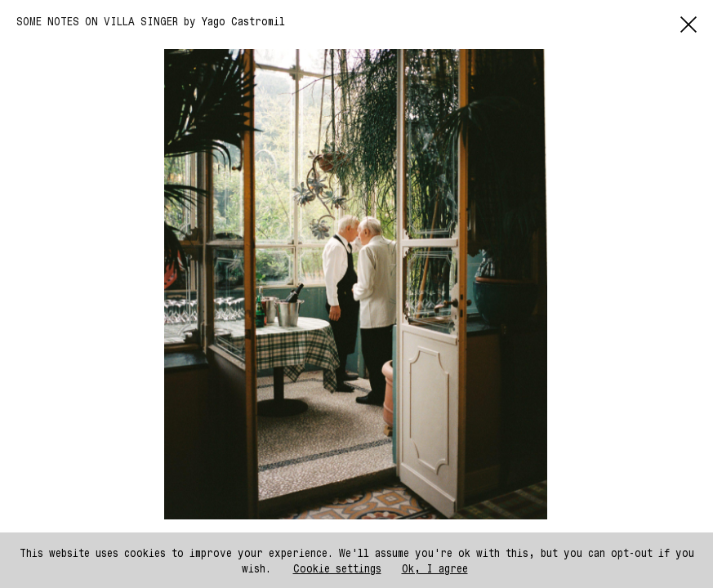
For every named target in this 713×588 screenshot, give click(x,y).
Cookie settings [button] (337, 568)
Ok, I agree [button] (435, 568)
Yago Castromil (243, 21)
